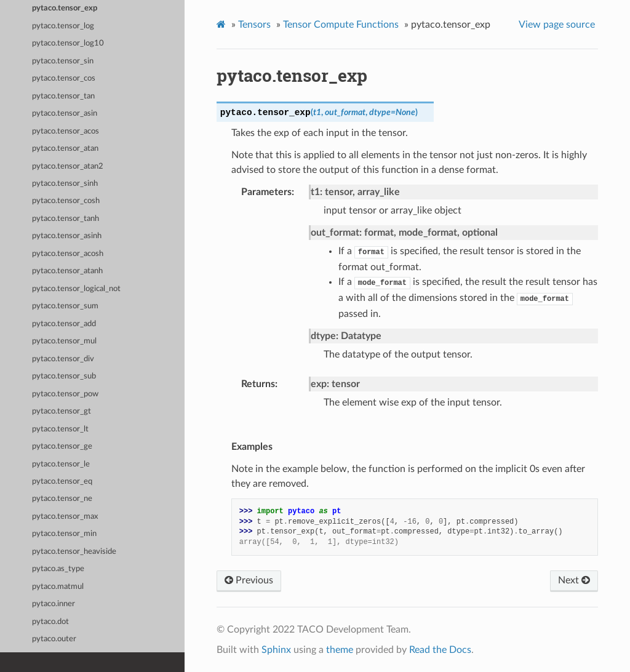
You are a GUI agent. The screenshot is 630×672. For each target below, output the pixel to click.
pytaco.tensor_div (63, 359)
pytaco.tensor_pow (65, 394)
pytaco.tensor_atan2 (68, 166)
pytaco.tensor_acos (66, 131)
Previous (249, 580)
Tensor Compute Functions (341, 25)
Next (574, 580)
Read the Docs (440, 650)
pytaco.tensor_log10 (68, 43)
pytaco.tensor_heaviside (74, 552)
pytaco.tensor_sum (65, 306)
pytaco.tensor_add (64, 324)
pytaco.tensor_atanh (67, 271)
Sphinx (276, 650)
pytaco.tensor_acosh (68, 254)
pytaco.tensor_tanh (66, 219)
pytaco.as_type (58, 569)
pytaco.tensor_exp (65, 8)
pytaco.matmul (58, 587)
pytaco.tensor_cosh (66, 201)
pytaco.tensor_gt (62, 411)
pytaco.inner (54, 604)
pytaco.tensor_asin (65, 114)
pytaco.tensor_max (65, 517)
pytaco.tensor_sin (63, 61)
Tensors (254, 25)
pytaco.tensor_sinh (65, 184)
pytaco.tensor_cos (64, 78)
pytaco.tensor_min (64, 534)
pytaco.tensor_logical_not (76, 289)
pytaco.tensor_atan (65, 149)
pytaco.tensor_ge (62, 446)
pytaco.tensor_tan (63, 96)
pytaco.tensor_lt (60, 429)
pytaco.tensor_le (61, 464)
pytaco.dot (50, 622)
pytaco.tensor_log (63, 26)
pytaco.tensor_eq (62, 482)
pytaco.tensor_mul (64, 341)
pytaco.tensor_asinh (67, 236)
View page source (557, 25)
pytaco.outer (54, 639)
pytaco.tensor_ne (62, 499)
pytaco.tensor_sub (64, 376)
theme (340, 650)
